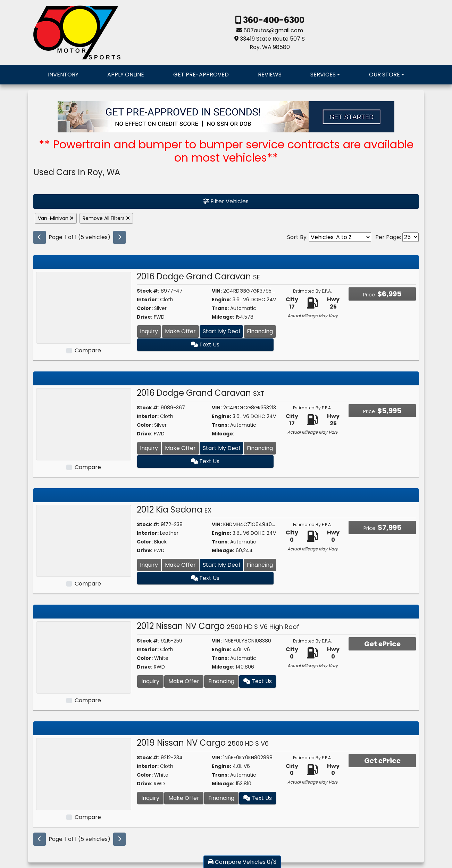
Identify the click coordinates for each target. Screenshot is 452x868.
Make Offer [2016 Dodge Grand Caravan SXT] (180, 448)
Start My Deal (221, 331)
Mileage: (223, 317)
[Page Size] (411, 237)
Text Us (207, 345)
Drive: (145, 317)
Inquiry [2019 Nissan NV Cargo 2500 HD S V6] (150, 798)
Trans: (220, 308)
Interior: (148, 300)
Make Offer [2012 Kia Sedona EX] (180, 565)
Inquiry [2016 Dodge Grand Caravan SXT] (149, 448)
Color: (145, 308)
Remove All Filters (106, 218)
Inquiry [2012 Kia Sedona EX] (149, 565)
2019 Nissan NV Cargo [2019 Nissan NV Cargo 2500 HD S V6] (203, 743)
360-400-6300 (273, 20)
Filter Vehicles (226, 201)
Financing (260, 331)
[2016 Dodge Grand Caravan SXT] (84, 424)
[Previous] (40, 237)
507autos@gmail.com (273, 30)
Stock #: (148, 291)
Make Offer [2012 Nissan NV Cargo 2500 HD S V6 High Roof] (184, 681)
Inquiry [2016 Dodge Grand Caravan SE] (149, 331)
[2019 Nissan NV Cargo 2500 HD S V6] (84, 774)
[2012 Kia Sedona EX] (84, 541)
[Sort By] (340, 237)
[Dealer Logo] (77, 32)
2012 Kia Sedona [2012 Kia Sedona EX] (174, 510)
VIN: (217, 291)
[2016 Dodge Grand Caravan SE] (84, 307)
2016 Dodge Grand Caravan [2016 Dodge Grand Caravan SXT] (201, 393)
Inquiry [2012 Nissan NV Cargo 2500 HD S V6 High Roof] (150, 681)
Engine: (221, 300)
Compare (88, 350)
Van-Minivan (56, 218)
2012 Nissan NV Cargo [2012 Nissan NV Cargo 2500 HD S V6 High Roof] (218, 626)
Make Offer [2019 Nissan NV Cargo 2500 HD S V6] (184, 798)
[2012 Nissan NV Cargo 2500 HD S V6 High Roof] (84, 657)
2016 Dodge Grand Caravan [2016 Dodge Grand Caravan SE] (198, 276)
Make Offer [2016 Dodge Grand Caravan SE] (180, 331)
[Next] (119, 237)
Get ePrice (382, 644)
